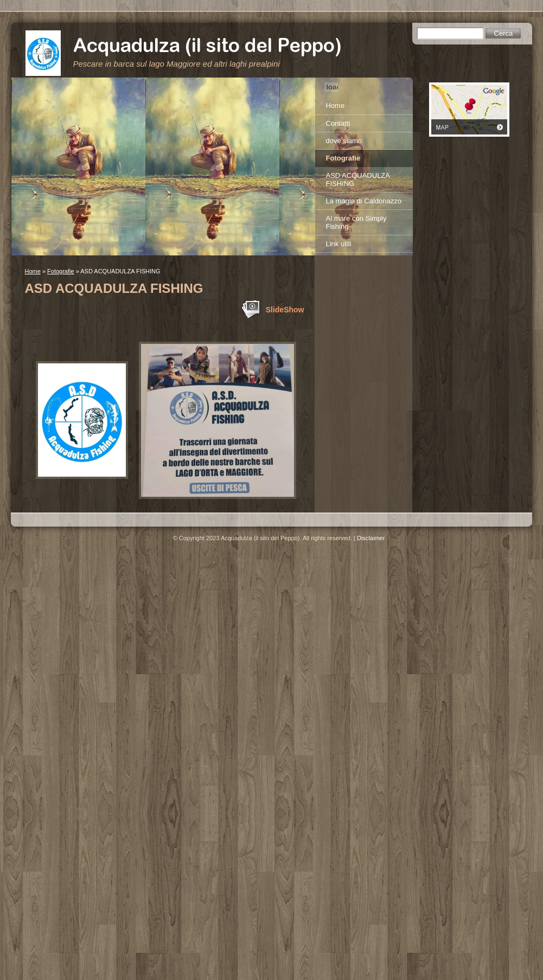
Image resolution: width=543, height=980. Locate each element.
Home (33, 271)
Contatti (338, 123)
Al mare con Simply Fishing (356, 222)
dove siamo (344, 141)
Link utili (339, 244)
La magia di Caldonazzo (364, 201)
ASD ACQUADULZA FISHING (358, 180)
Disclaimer (371, 538)
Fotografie (61, 271)
